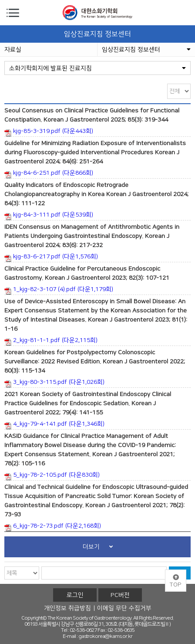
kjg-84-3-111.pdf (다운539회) (49, 216)
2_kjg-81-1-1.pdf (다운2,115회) (51, 341)
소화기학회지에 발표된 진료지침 (97, 68)
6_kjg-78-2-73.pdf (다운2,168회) (53, 527)
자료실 (13, 50)
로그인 (75, 595)
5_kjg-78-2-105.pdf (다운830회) (52, 476)
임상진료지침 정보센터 (146, 50)
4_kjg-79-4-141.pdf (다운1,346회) (54, 425)
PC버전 (120, 595)
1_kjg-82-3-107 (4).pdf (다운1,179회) (59, 290)
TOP (176, 581)
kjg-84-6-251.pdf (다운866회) (49, 174)
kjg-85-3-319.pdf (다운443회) (49, 132)
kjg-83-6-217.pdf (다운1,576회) (51, 258)
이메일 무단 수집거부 (124, 608)
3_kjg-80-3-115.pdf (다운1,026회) (54, 383)
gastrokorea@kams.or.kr (105, 636)
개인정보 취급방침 (67, 608)
